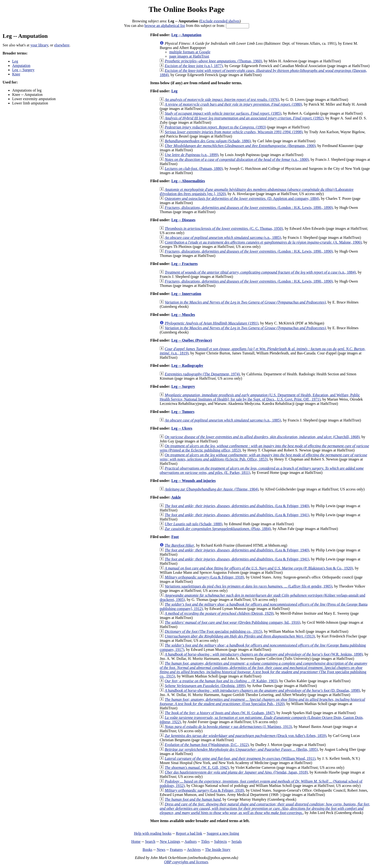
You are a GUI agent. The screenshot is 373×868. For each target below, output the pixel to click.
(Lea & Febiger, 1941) (237, 515)
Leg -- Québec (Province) (192, 340)
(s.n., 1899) (191, 155)
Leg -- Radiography (187, 365)
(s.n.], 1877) (194, 66)
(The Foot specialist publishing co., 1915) (213, 631)
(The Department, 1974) (202, 374)
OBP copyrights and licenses (186, 862)
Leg (15, 61)
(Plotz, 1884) (218, 529)
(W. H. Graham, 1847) (220, 713)
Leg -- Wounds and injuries (193, 481)
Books (147, 850)
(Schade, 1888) (193, 524)
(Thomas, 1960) (213, 61)
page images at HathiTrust (189, 56)
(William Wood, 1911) (240, 758)
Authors (191, 841)
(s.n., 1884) (260, 272)
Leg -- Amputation (186, 35)
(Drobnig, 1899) (205, 686)
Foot (175, 537)
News (161, 850)
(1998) (233, 132)
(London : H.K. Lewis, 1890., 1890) (249, 208)
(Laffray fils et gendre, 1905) (248, 586)
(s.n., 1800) (237, 159)
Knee (16, 74)
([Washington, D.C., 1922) (207, 745)
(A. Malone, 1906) (263, 242)
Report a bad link (189, 833)
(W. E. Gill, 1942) (197, 767)
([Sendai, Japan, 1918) (236, 772)
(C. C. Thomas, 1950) (224, 228)
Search (150, 841)
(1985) (223, 113)
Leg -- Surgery (23, 70)
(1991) (211, 323)
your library (39, 45)
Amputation (21, 66)
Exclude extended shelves (220, 21)
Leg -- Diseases (183, 220)
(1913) (240, 636)
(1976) (222, 100)
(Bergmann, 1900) (240, 146)
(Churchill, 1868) (262, 437)
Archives (194, 850)
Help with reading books (153, 833)
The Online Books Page (186, 9)
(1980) (233, 104)
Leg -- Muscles (183, 315)
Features (176, 850)
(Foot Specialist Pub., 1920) (262, 702)
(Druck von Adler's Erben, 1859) (245, 736)
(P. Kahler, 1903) (221, 681)
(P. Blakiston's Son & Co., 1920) (259, 568)
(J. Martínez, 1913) (228, 727)
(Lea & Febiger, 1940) (237, 506)
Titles (205, 841)
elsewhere (62, 45)
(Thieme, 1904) (211, 489)
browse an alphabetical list (165, 26)
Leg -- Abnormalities (188, 181)
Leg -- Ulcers (182, 428)
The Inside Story (218, 850)
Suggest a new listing (223, 833)
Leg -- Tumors (183, 412)
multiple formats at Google (190, 52)
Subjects (221, 841)
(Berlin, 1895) (241, 749)
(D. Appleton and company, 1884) (242, 199)
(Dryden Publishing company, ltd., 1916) (232, 622)
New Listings (170, 841)
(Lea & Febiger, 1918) (204, 577)
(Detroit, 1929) (219, 613)
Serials (237, 841)
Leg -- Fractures (184, 264)
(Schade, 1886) (208, 141)
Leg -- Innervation (186, 294)
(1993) (215, 127)
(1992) (244, 118)
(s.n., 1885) (223, 238)
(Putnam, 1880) (194, 169)
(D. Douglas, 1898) (262, 690)
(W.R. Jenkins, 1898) (264, 654)
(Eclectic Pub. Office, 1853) (263, 457)
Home (136, 841)
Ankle (176, 497)
